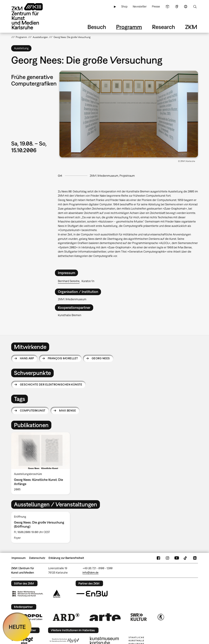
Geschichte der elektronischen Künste (51, 384)
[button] (129, 114)
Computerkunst (33, 411)
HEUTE (17, 627)
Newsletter (140, 6)
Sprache (186, 7)
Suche (195, 7)
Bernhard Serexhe (69, 281)
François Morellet (63, 358)
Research (164, 27)
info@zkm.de (90, 573)
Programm (129, 27)
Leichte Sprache (167, 7)
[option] (42, 463)
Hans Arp (27, 358)
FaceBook (158, 558)
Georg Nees (101, 358)
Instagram (167, 558)
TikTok (186, 558)
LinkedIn (195, 558)
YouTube (177, 558)
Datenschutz (37, 558)
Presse (156, 6)
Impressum (19, 558)
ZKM (191, 27)
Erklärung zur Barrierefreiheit (66, 558)
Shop (124, 6)
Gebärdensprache (177, 7)
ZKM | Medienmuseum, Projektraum (112, 176)
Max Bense (68, 411)
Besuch (97, 27)
